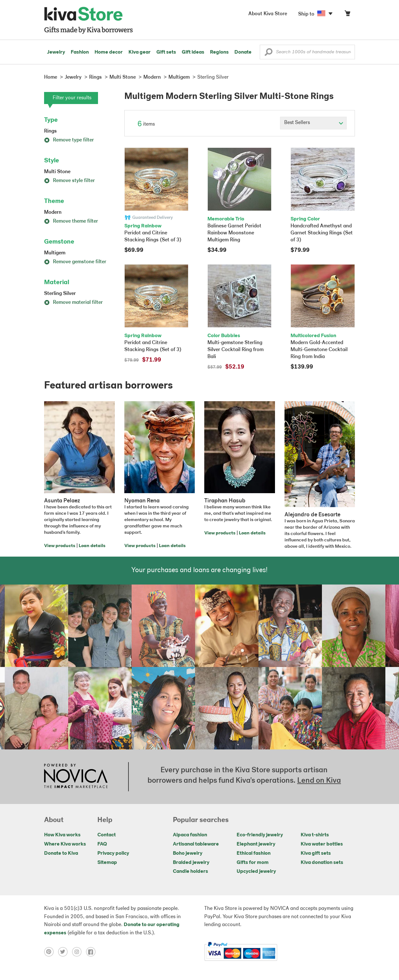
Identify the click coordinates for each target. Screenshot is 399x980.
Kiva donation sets (322, 863)
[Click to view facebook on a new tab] (92, 951)
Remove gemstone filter (75, 262)
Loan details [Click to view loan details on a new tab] (92, 546)
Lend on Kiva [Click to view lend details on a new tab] (319, 781)
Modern (53, 212)
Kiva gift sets (316, 853)
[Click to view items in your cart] (347, 15)
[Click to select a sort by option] (313, 123)
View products (60, 546)
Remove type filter (69, 140)
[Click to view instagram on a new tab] (79, 951)
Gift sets (166, 52)
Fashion (80, 52)
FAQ (102, 844)
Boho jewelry (188, 853)
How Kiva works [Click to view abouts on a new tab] (62, 835)
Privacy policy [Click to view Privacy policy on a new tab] (113, 853)
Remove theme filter (71, 221)
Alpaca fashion (190, 835)
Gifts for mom (253, 863)
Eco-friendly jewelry (260, 835)
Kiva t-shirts (315, 835)
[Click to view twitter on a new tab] (65, 951)
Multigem (55, 253)
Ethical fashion (254, 853)
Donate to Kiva (61, 853)
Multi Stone (57, 172)
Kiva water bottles (322, 844)
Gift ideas (193, 52)
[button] (268, 54)
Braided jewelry (191, 863)
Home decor (109, 52)
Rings (50, 131)
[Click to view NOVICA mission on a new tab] (76, 777)
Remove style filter (69, 181)
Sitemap (107, 863)
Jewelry (56, 52)
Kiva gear (140, 52)
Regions (219, 52)
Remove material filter (73, 303)
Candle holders (190, 872)
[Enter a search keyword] (307, 52)
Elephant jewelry (256, 844)
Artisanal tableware (196, 844)
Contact (107, 835)
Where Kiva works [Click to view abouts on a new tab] (65, 844)
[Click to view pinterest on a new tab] (51, 951)
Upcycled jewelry (256, 872)
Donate (243, 52)
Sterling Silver (60, 294)
